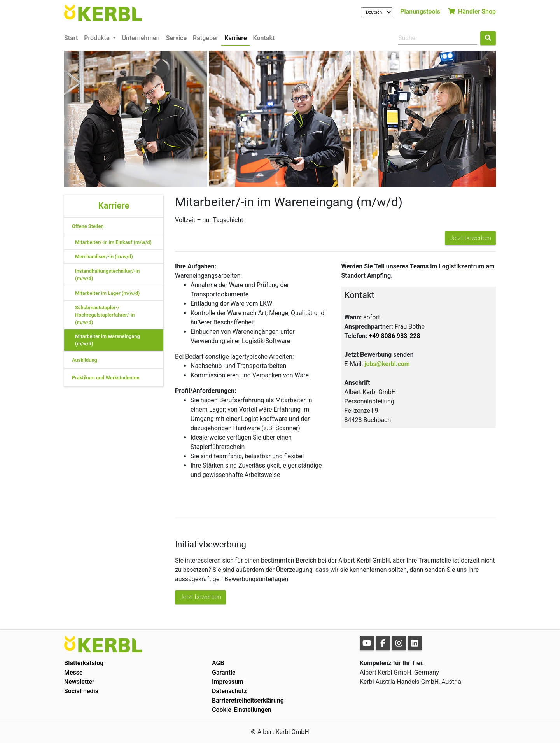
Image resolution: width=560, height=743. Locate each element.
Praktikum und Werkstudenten (106, 378)
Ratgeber (206, 38)
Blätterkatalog (84, 663)
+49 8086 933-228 (394, 336)
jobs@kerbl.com (387, 364)
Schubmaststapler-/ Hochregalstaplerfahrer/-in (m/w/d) (105, 315)
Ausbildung (85, 360)
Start (71, 38)
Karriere (235, 38)
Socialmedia (81, 691)
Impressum (228, 682)
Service (176, 38)
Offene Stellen (88, 226)
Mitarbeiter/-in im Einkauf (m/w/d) (113, 242)
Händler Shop (472, 11)
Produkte (97, 38)
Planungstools (420, 11)
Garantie (224, 672)
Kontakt (264, 38)
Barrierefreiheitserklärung (248, 700)
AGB (218, 663)
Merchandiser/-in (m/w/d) (104, 257)
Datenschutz (229, 691)
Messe (73, 672)
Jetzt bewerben (470, 238)
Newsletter (79, 682)
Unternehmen (141, 38)
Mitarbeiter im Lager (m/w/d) (107, 293)
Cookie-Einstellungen (242, 710)
